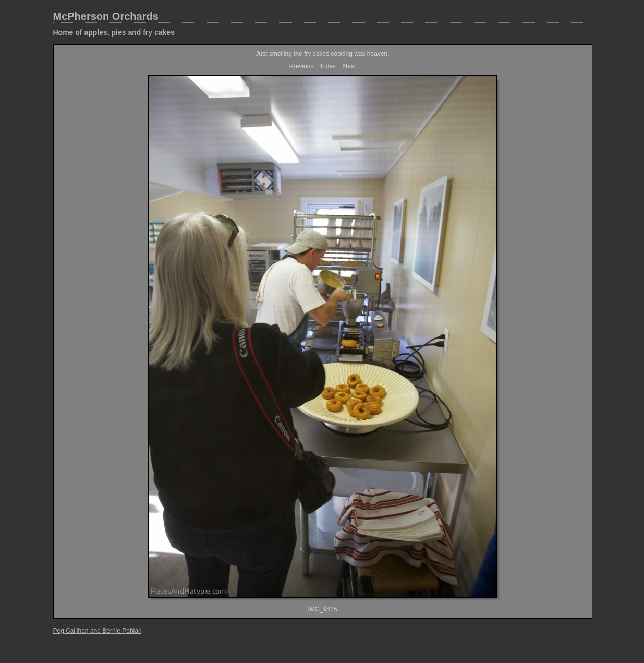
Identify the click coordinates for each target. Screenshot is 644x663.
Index (328, 66)
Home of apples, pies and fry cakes (114, 32)
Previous (302, 66)
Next (350, 66)
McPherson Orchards (106, 16)
